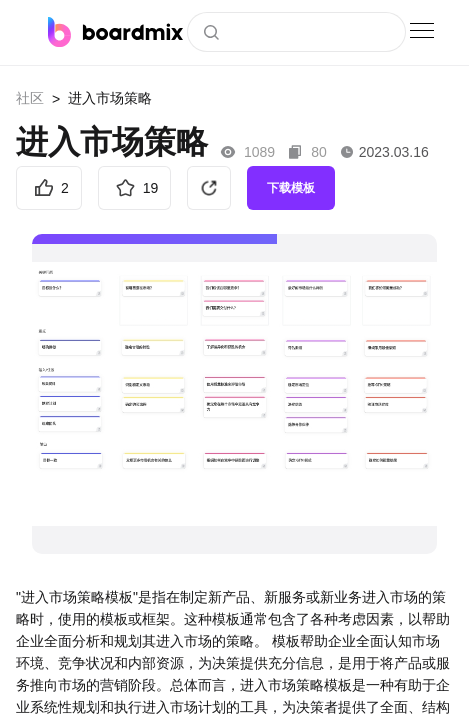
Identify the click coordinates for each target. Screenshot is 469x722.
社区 (30, 98)
